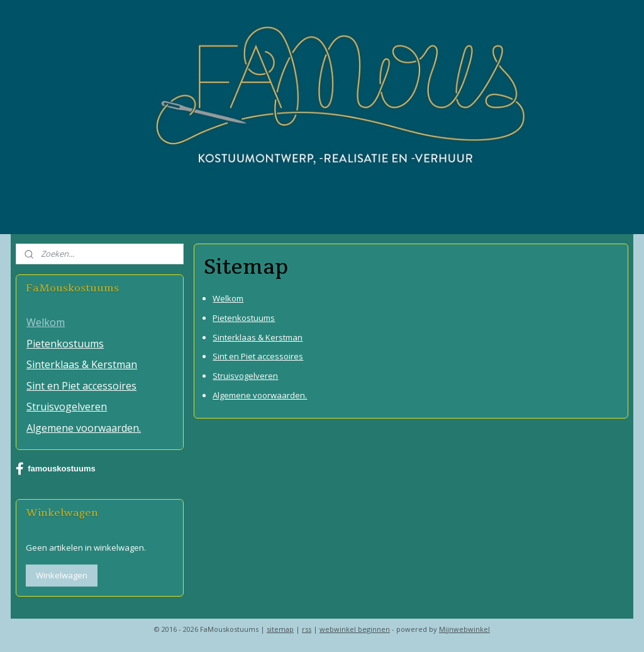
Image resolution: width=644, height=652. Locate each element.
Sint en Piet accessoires (258, 357)
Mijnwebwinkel (464, 629)
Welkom (228, 298)
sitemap (280, 629)
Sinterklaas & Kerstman (258, 337)
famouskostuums (56, 469)
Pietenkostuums (244, 318)
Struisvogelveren (245, 376)
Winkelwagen (62, 575)
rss (307, 629)
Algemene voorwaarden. (260, 395)
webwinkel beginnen (355, 629)
